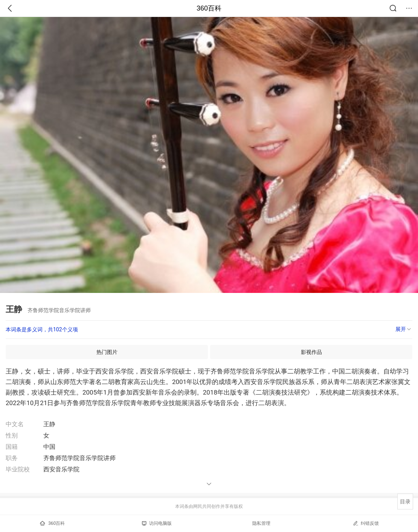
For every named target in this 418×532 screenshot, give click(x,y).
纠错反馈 (366, 523)
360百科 (209, 8)
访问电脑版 (157, 523)
